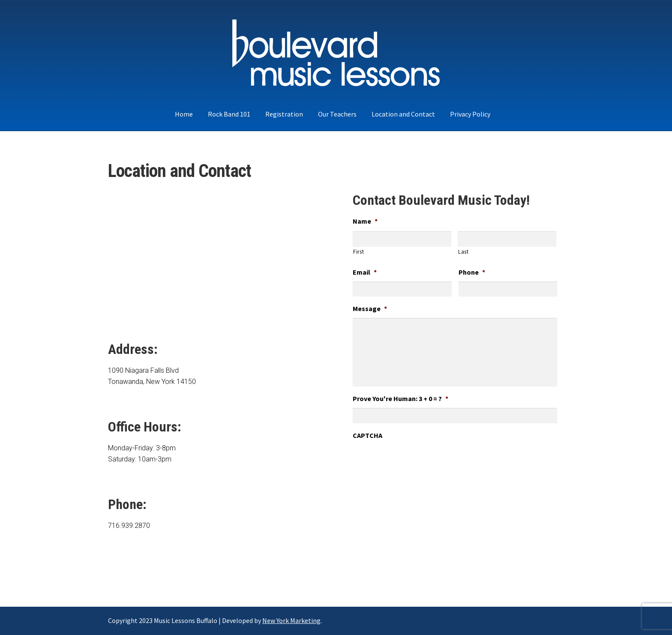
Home (184, 114)
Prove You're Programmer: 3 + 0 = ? (400, 398)
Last (463, 252)
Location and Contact (403, 114)
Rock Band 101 (229, 114)
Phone (472, 272)
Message (370, 309)
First (358, 252)
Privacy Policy (470, 114)
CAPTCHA (367, 435)
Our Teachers (337, 114)
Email (365, 272)
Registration (284, 114)
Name (365, 221)
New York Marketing (291, 620)
